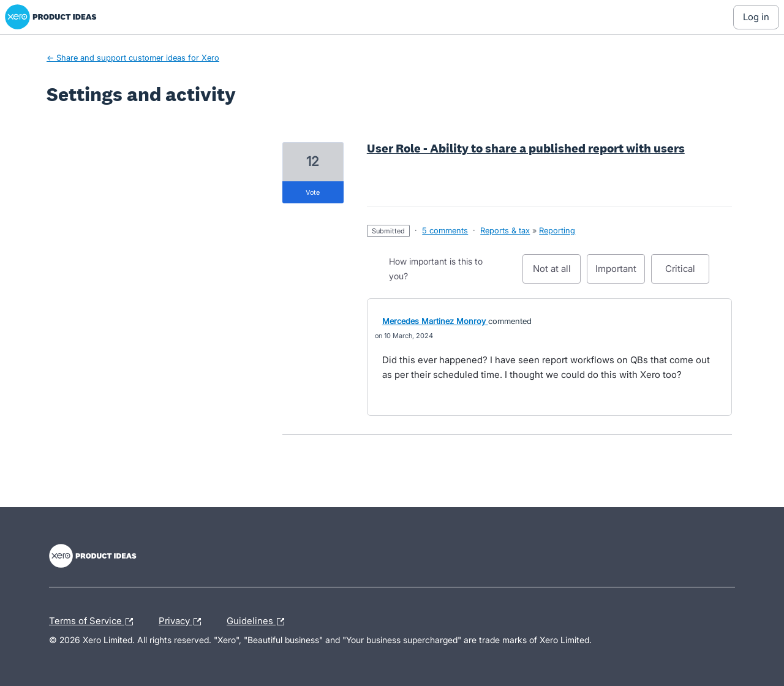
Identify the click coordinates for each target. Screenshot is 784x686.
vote (313, 192)
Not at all (557, 273)
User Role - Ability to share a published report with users (526, 148)
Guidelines (258, 622)
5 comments (445, 230)
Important (620, 273)
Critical (687, 273)
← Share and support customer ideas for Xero (133, 58)
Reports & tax (505, 230)
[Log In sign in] (756, 17)
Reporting (557, 230)
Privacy (183, 622)
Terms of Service (94, 622)
